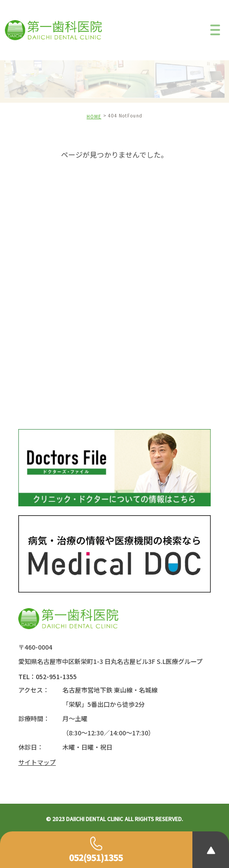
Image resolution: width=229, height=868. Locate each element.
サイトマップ (37, 762)
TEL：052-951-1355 (48, 676)
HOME (94, 116)
